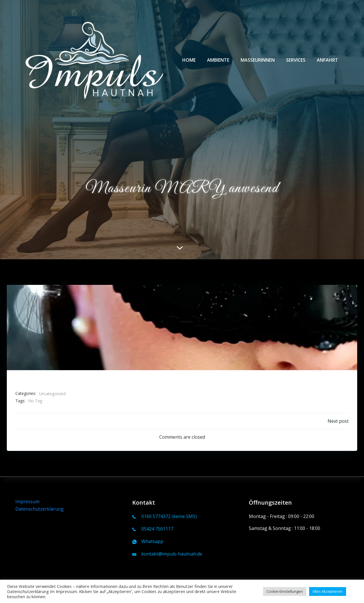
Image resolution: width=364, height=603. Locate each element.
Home (189, 60)
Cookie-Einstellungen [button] (285, 591)
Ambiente (218, 60)
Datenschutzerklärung (40, 509)
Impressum (27, 502)
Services (296, 60)
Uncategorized (52, 394)
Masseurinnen (258, 60)
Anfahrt (327, 60)
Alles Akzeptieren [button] (328, 591)
